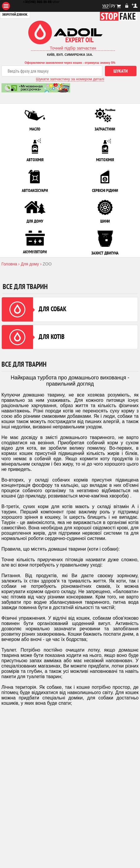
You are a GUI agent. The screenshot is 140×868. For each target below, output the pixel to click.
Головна (9, 264)
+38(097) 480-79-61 (37, 2)
